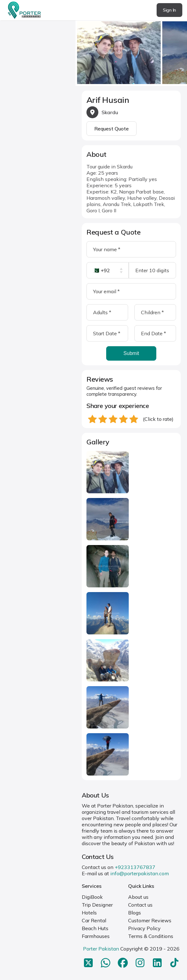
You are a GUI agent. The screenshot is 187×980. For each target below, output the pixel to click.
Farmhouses (96, 936)
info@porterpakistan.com (140, 873)
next (181, 51)
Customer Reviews (150, 920)
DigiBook (92, 897)
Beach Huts (95, 928)
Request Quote (112, 129)
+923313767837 (135, 867)
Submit (131, 353)
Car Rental (94, 920)
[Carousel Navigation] (131, 51)
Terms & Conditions (151, 936)
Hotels (89, 913)
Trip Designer (97, 905)
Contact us (140, 905)
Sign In (169, 10)
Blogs (135, 913)
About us (138, 897)
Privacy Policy (144, 928)
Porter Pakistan (101, 949)
